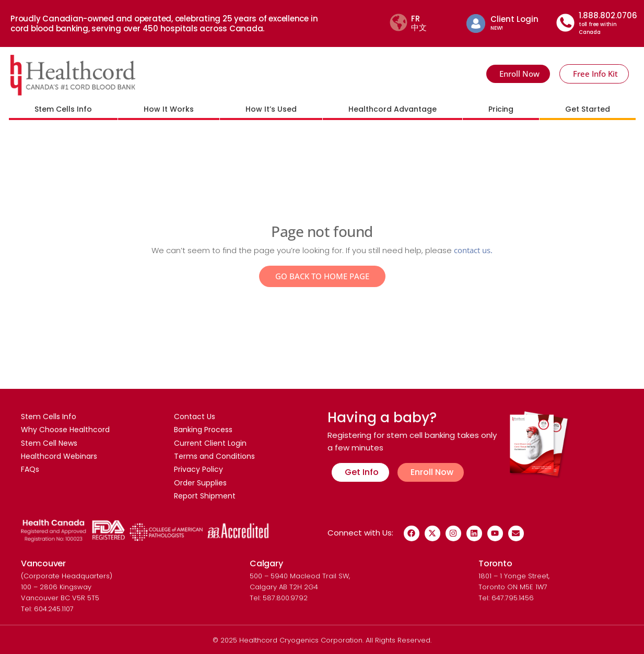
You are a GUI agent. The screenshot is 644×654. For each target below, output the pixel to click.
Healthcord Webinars (59, 457)
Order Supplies (200, 484)
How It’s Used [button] (271, 109)
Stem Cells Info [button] (63, 109)
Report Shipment (205, 498)
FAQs (30, 471)
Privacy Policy (198, 471)
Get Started (588, 109)
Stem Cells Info (49, 417)
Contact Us (195, 417)
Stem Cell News (49, 444)
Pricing (501, 109)
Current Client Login (210, 444)
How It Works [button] (169, 109)
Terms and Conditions (214, 457)
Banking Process (203, 430)
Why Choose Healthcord (65, 430)
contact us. (473, 250)
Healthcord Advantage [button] (393, 109)
